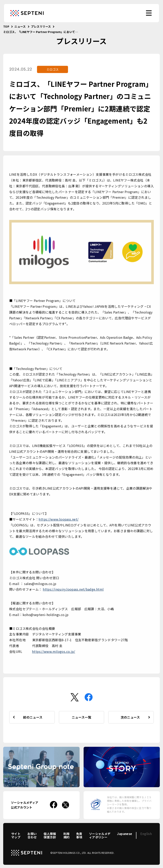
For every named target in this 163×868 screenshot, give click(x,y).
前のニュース (33, 717)
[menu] (149, 13)
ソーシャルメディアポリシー (100, 835)
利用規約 (66, 835)
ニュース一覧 (81, 717)
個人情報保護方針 (50, 835)
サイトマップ (16, 835)
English (146, 834)
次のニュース (130, 717)
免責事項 (79, 835)
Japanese (124, 834)
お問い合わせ (32, 835)
